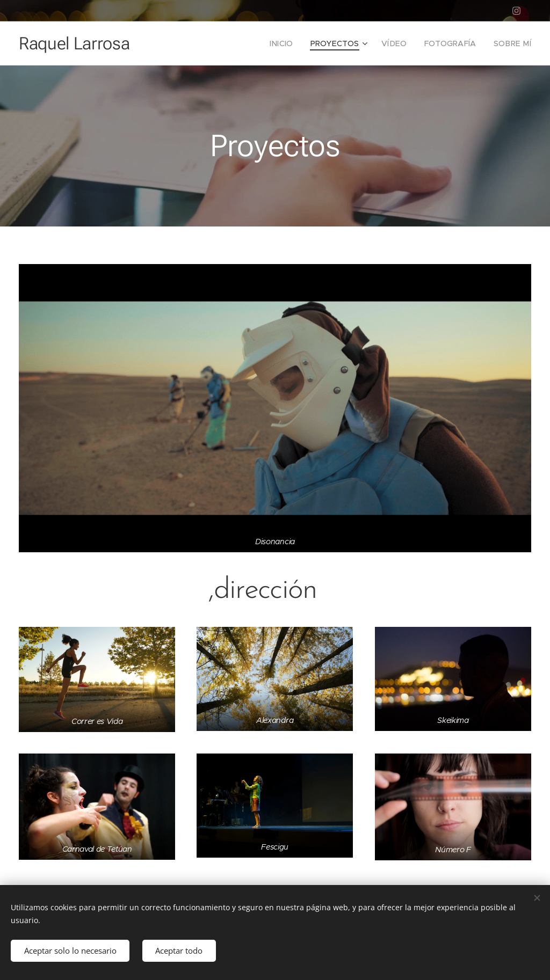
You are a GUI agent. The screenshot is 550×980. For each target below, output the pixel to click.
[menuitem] (296, 43)
